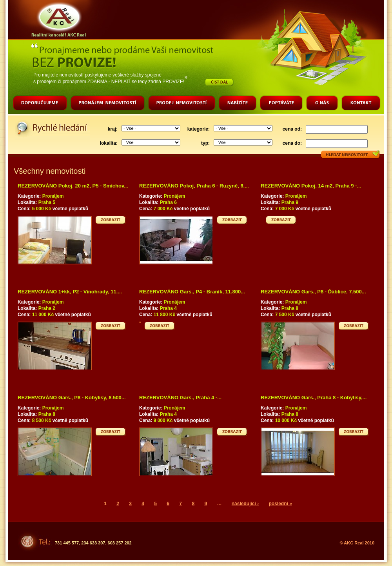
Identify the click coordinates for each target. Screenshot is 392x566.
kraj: (113, 129)
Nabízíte (237, 104)
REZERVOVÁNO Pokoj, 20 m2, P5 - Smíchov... (73, 186)
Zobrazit (111, 220)
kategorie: (199, 129)
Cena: (25, 209)
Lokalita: (28, 202)
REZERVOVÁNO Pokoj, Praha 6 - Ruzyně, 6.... (194, 186)
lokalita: (109, 143)
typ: (205, 143)
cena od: (292, 129)
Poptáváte (281, 104)
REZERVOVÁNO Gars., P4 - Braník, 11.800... (192, 292)
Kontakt (361, 104)
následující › (245, 504)
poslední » (280, 504)
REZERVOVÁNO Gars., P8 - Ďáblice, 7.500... (313, 292)
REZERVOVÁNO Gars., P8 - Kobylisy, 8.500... (72, 398)
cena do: (292, 143)
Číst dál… (220, 82)
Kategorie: (30, 196)
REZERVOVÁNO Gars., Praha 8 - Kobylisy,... (314, 398)
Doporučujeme (40, 104)
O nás (322, 104)
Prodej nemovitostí (181, 104)
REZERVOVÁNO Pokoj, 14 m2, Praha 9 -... (311, 186)
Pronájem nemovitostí (108, 104)
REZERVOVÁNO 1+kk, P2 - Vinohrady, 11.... (70, 292)
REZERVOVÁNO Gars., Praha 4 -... (180, 398)
